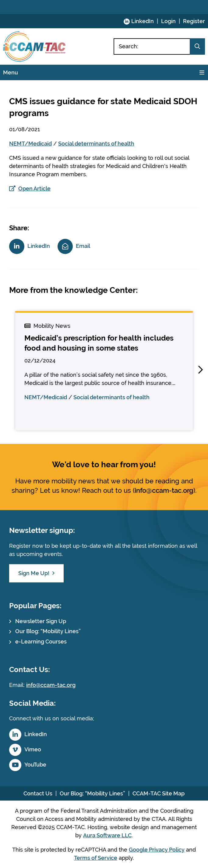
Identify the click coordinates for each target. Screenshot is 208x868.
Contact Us (38, 793)
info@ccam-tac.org (164, 490)
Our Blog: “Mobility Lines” (48, 631)
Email (83, 246)
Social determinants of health (96, 144)
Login (168, 21)
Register (194, 21)
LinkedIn (143, 21)
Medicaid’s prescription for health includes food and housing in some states (99, 343)
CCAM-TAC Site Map (159, 793)
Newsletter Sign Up (41, 621)
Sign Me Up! (34, 573)
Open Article (34, 189)
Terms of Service (96, 858)
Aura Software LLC (107, 835)
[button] (200, 370)
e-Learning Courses (41, 642)
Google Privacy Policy (157, 850)
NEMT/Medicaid (30, 144)
